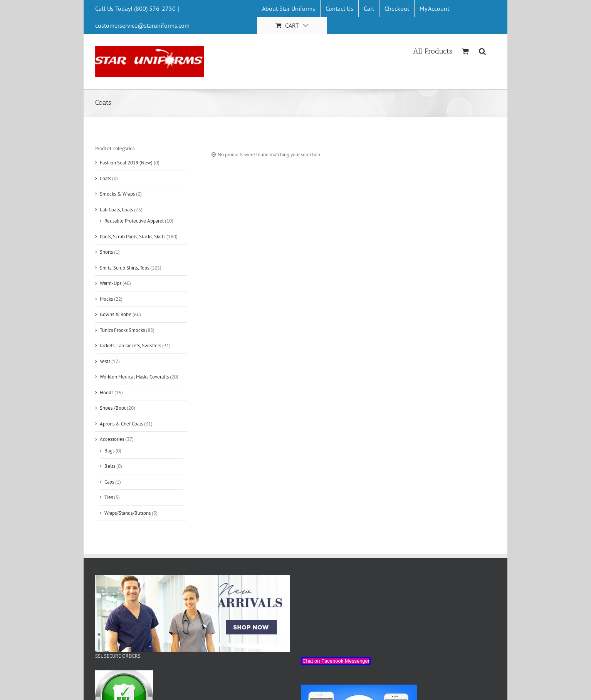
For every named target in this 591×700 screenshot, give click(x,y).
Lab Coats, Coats (116, 210)
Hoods (107, 393)
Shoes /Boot (113, 408)
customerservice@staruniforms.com (142, 25)
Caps (109, 482)
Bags (109, 451)
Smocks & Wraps (117, 194)
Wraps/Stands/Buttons (128, 513)
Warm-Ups (111, 283)
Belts (110, 466)
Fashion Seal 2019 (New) (126, 163)
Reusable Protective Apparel (134, 221)
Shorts (106, 252)
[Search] (483, 50)
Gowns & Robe (116, 314)
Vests (105, 361)
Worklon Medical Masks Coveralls (134, 377)
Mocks (106, 299)
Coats (105, 178)
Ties (109, 497)
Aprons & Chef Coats (121, 424)
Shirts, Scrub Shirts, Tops (124, 268)
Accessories (112, 439)
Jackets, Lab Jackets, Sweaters (130, 346)
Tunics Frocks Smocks (122, 330)
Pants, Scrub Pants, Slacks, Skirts (133, 237)
